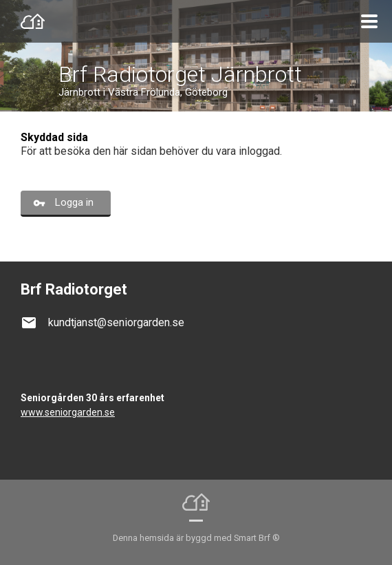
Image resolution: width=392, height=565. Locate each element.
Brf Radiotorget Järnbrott (180, 74)
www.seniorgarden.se (68, 412)
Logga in (74, 202)
